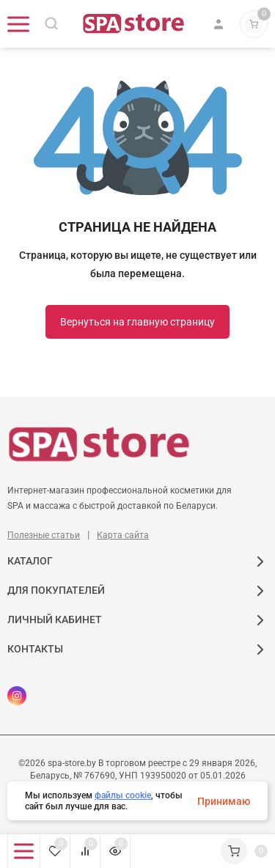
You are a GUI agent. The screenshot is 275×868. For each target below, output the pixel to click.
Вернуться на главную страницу (137, 322)
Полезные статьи (44, 535)
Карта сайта (123, 535)
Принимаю (224, 801)
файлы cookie (123, 795)
